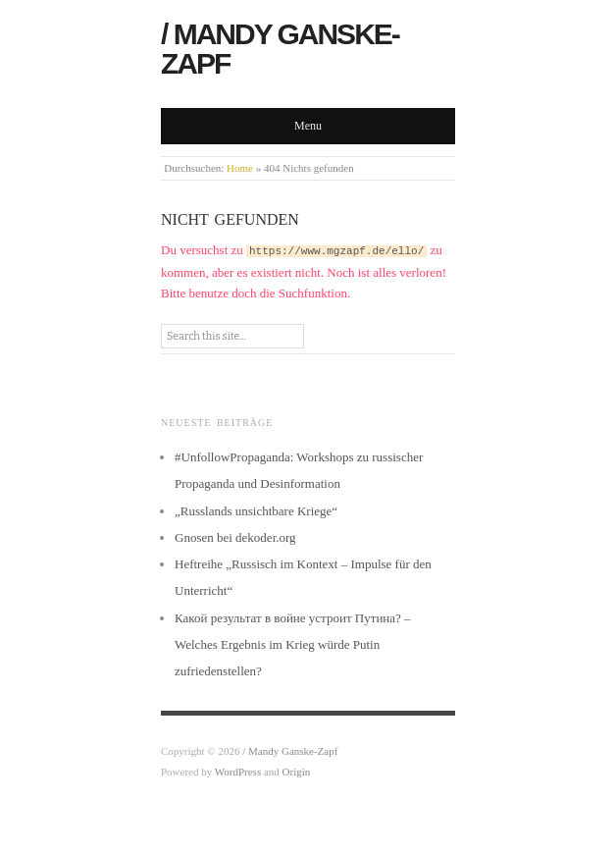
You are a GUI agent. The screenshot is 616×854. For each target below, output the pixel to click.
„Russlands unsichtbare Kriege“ (256, 511)
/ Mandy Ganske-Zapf (280, 49)
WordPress (238, 772)
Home (240, 168)
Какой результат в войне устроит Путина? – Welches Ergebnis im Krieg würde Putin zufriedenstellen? (293, 645)
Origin (297, 772)
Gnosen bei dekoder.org (235, 537)
